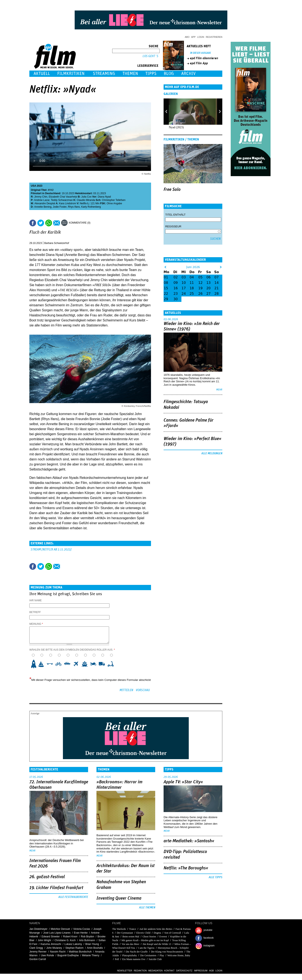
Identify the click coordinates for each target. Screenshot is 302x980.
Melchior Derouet (60, 929)
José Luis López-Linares (57, 933)
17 (184, 288)
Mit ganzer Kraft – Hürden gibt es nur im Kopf (145, 940)
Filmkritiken (71, 74)
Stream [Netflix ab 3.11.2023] (51, 550)
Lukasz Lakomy (73, 944)
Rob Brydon (88, 937)
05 (200, 277)
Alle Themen (147, 908)
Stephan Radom (74, 948)
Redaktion (140, 971)
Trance (133, 929)
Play (162, 955)
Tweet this (41, 223)
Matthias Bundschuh (80, 952)
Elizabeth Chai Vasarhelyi (63, 197)
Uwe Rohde (48, 955)
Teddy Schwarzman (62, 200)
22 (166, 294)
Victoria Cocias (82, 929)
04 (192, 277)
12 (200, 283)
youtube (208, 930)
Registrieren (214, 37)
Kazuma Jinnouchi (51, 944)
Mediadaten (155, 971)
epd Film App (199, 63)
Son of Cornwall (173, 933)
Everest (163, 937)
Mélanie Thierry (91, 955)
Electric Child (143, 933)
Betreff (35, 612)
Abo (187, 37)
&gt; (221, 267)
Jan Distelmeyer (38, 929)
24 (184, 294)
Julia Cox (86, 197)
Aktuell (42, 74)
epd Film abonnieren (204, 58)
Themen (130, 74)
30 (176, 299)
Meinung (36, 624)
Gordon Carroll (38, 959)
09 (176, 283)
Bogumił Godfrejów (68, 955)
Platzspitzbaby (130, 955)
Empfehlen (57, 223)
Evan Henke (81, 933)
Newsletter (125, 971)
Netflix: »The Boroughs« (186, 868)
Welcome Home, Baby (179, 955)
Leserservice (148, 66)
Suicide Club (155, 959)
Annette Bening (43, 207)
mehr (219, 390)
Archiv (188, 74)
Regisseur (173, 226)
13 (208, 283)
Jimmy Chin (41, 197)
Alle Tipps (215, 877)
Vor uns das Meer (130, 944)
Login (201, 37)
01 (166, 277)
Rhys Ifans (74, 207)
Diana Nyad (104, 197)
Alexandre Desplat (45, 203)
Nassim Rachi (58, 952)
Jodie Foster (60, 207)
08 (166, 283)
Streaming (104, 74)
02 (176, 277)
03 (184, 277)
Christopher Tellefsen (114, 200)
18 (192, 288)
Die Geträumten (148, 955)
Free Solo (172, 190)
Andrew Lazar (42, 200)
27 (208, 294)
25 (192, 294)
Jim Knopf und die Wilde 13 (157, 944)
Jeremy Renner (38, 952)
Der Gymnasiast (125, 933)
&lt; (165, 267)
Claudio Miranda (86, 200)
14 (216, 283)
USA (33, 186)
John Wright (44, 940)
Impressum (201, 971)
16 (176, 288)
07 (216, 277)
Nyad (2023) (176, 127)
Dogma (157, 933)
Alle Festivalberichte (73, 897)
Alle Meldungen (212, 453)
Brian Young (92, 944)
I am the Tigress (146, 948)
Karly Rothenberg (91, 207)
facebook (209, 938)
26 (200, 294)
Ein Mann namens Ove (134, 959)
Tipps (151, 74)
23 (176, 294)
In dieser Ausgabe (200, 53)
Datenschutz (184, 971)
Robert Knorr (70, 937)
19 (200, 288)
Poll (117, 959)
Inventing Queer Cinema (119, 898)
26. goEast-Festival (47, 877)
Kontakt (169, 971)
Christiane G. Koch (65, 940)
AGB (211, 971)
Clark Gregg (36, 948)
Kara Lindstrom (67, 203)
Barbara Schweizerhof (57, 243)
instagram (209, 946)
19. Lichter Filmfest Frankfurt (56, 888)
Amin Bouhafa (95, 948)
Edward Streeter (51, 937)
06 (208, 277)
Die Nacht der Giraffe (137, 952)
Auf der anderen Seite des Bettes (156, 929)
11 (192, 283)
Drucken (96, 223)
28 (216, 294)
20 (208, 288)
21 (216, 288)
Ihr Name (36, 600)
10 (112, 664)
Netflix (83, 203)
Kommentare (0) (80, 223)
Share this (33, 223)
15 (166, 288)
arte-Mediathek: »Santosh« (189, 841)
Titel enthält (175, 215)
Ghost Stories (149, 937)
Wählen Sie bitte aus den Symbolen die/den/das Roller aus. (72, 650)
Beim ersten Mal (131, 937)
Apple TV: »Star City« (183, 782)
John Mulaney (54, 948)
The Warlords (119, 929)
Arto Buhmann (87, 940)
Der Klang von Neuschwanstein (167, 952)
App (193, 37)
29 (166, 299)
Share (49, 223)
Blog (169, 74)
